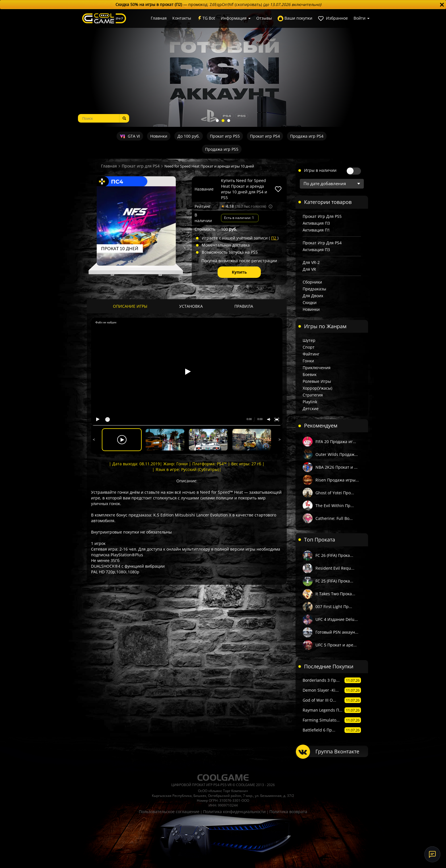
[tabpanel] (223, 68)
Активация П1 (316, 230)
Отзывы (264, 18)
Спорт (309, 347)
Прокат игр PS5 (225, 136)
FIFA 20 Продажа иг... (336, 442)
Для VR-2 (311, 262)
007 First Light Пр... (334, 606)
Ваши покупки (295, 18)
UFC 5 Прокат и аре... (336, 645)
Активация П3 (316, 223)
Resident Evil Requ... (335, 568)
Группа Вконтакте (337, 751)
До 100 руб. (189, 136)
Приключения (317, 368)
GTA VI (130, 136)
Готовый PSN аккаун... (337, 632)
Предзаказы (314, 289)
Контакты (182, 18)
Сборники (312, 282)
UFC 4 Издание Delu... (337, 619)
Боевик (310, 374)
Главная (159, 18)
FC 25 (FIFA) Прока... (334, 581)
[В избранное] (278, 189)
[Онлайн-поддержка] (432, 854)
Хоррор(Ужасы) (317, 388)
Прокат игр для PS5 (322, 216)
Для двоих (313, 296)
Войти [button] (362, 18)
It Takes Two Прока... (335, 594)
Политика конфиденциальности (234, 812)
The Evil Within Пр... (335, 506)
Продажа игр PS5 (222, 149)
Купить (239, 272)
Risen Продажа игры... (337, 480)
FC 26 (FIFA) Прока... (334, 555)
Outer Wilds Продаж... (337, 454)
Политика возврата (288, 812)
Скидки (310, 302)
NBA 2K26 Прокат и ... (336, 467)
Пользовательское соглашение (169, 812)
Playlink (310, 402)
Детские (311, 409)
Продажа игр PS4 (307, 136)
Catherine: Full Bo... (334, 518)
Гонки (308, 361)
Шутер (309, 340)
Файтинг (311, 354)
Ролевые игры (317, 381)
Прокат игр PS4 (265, 136)
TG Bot (206, 18)
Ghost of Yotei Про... (335, 493)
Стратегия (313, 395)
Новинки (159, 136)
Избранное (333, 18)
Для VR (309, 269)
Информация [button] (236, 18)
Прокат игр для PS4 (141, 166)
